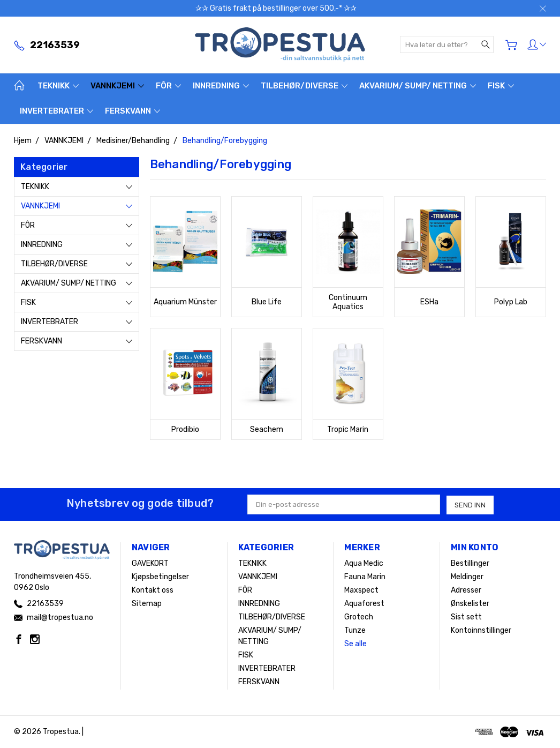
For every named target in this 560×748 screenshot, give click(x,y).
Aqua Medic (364, 563)
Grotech (359, 617)
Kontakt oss (153, 590)
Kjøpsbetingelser (160, 577)
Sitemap (147, 604)
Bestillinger (470, 563)
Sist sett (466, 617)
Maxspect (361, 590)
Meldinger (467, 577)
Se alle (355, 644)
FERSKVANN (133, 111)
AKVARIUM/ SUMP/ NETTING (418, 86)
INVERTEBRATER (56, 111)
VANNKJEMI (117, 86)
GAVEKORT (150, 563)
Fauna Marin (365, 577)
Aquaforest (364, 604)
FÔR (168, 86)
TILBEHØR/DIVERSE (304, 86)
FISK (501, 86)
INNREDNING (221, 86)
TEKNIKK (58, 86)
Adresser (466, 590)
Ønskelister (470, 604)
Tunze (355, 630)
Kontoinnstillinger (481, 630)
